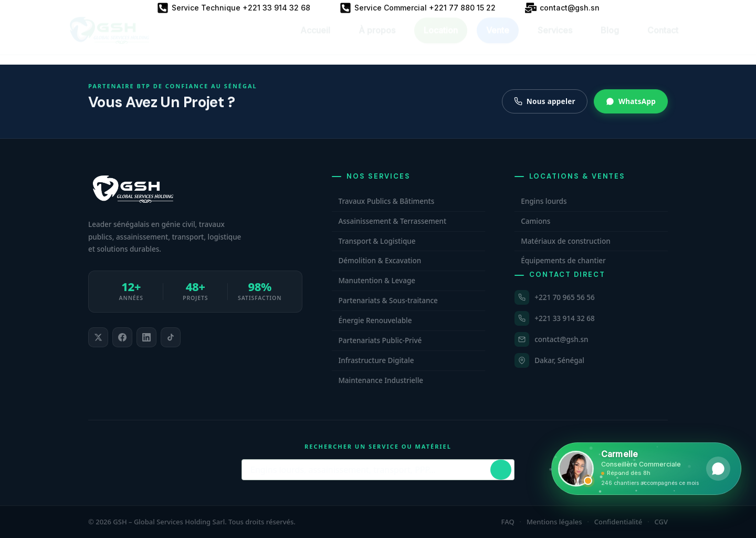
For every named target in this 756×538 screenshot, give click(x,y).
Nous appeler (545, 101)
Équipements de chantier (563, 261)
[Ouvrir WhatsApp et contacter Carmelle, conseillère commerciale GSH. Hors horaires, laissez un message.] (646, 469)
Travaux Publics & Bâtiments (386, 201)
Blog (610, 40)
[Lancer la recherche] (501, 470)
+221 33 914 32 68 (564, 318)
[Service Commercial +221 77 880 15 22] (418, 8)
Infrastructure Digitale (376, 360)
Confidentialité (618, 522)
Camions (535, 221)
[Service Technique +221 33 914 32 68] (234, 8)
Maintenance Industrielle (381, 380)
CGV (661, 522)
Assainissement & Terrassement (392, 221)
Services (555, 40)
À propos (377, 40)
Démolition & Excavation (380, 261)
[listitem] (98, 337)
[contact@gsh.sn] (562, 8)
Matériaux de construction (565, 241)
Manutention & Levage (377, 281)
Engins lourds (544, 201)
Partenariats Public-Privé (380, 340)
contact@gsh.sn (561, 339)
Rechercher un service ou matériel (378, 446)
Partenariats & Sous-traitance (388, 301)
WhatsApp (631, 101)
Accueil (315, 40)
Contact (663, 40)
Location (441, 40)
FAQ (508, 522)
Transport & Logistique (377, 241)
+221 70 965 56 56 (564, 297)
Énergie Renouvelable (375, 320)
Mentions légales (554, 522)
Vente (498, 40)
